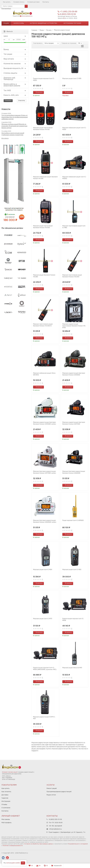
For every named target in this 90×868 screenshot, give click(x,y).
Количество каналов (15, 64)
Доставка (5, 795)
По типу (49, 30)
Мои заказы (6, 819)
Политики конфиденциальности (13, 846)
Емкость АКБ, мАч (15, 95)
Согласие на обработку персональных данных (38, 844)
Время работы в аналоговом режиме (15, 85)
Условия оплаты (19, 2)
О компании (6, 808)
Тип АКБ (15, 91)
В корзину (38, 92)
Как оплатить (6, 792)
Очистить (22, 101)
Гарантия (5, 798)
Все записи (5, 138)
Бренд (15, 50)
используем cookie (13, 863)
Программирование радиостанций (59, 792)
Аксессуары (19, 23)
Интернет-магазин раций (10, 772)
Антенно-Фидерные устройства (43, 23)
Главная (34, 30)
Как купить (7, 2)
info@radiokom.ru (27, 16)
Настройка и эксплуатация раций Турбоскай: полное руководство (13, 134)
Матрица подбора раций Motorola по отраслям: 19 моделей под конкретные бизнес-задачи (14, 126)
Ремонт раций (52, 788)
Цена (15, 36)
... (86, 23)
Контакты (46, 2)
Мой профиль (6, 823)
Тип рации (15, 54)
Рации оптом (51, 795)
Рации (6, 23)
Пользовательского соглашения (78, 844)
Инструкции (6, 801)
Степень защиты (15, 73)
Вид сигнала (15, 59)
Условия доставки (33, 2)
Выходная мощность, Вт (15, 68)
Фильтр (8, 31)
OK (23, 863)
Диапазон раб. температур (15, 79)
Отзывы (4, 805)
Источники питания (72, 23)
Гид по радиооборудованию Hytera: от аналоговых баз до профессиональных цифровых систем (15, 117)
